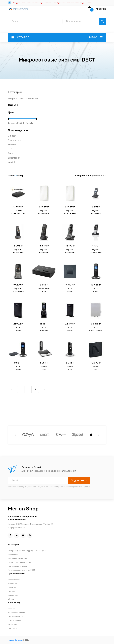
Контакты (12, 628)
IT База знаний (14, 620)
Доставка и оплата (16, 613)
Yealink (12, 162)
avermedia (13, 584)
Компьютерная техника (19, 566)
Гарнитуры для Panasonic (20, 562)
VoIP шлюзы (13, 555)
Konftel (12, 145)
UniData (11, 591)
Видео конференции (17, 558)
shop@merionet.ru (16, 528)
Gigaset (12, 136)
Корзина (101, 9)
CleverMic (12, 587)
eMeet (11, 599)
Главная (12, 609)
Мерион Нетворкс (15, 640)
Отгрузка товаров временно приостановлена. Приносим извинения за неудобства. (52, 3)
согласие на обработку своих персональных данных (68, 487)
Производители (15, 617)
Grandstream (15, 140)
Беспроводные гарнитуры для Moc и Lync (27, 551)
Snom (11, 153)
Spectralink (14, 158)
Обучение (12, 624)
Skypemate (13, 595)
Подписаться (79, 481)
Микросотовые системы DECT (24, 99)
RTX (10, 149)
